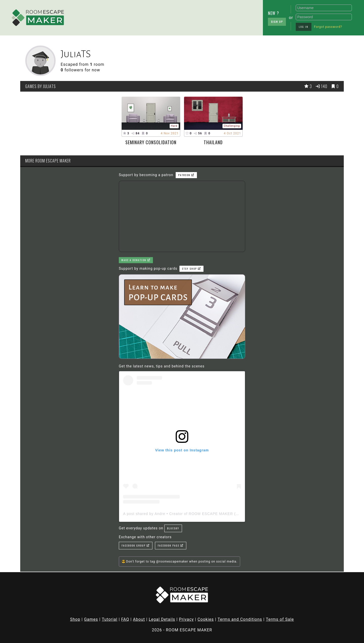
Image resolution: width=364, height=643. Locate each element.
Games (91, 619)
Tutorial (110, 619)
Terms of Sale (280, 619)
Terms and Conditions (240, 619)
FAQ (125, 619)
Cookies (206, 619)
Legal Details (162, 619)
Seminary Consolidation (151, 142)
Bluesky (173, 528)
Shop (75, 619)
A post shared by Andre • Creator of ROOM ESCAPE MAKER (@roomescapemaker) (199, 514)
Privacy (186, 619)
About (139, 619)
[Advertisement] (109, 16)
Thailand (213, 142)
